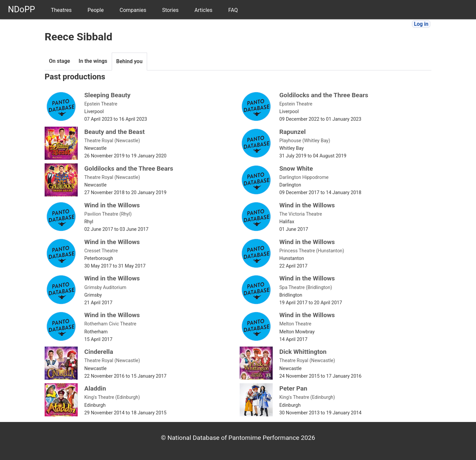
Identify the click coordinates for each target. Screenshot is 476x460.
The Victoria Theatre (301, 214)
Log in (421, 24)
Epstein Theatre (101, 104)
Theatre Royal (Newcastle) (112, 141)
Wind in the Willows (112, 205)
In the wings (93, 61)
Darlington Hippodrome (304, 177)
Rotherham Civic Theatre (110, 324)
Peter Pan (293, 388)
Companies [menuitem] (133, 10)
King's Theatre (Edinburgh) (112, 397)
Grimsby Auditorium (105, 288)
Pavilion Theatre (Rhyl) (108, 214)
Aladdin (95, 388)
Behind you (130, 61)
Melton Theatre (295, 324)
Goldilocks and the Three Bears (324, 95)
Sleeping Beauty (107, 95)
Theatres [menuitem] (61, 10)
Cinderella (99, 352)
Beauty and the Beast (115, 132)
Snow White (296, 168)
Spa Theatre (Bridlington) (306, 288)
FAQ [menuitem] (233, 10)
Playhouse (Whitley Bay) (305, 141)
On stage (59, 61)
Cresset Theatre (101, 251)
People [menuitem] (96, 10)
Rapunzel (293, 132)
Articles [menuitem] (203, 10)
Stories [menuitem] (170, 10)
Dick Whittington (303, 352)
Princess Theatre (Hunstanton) (312, 251)
